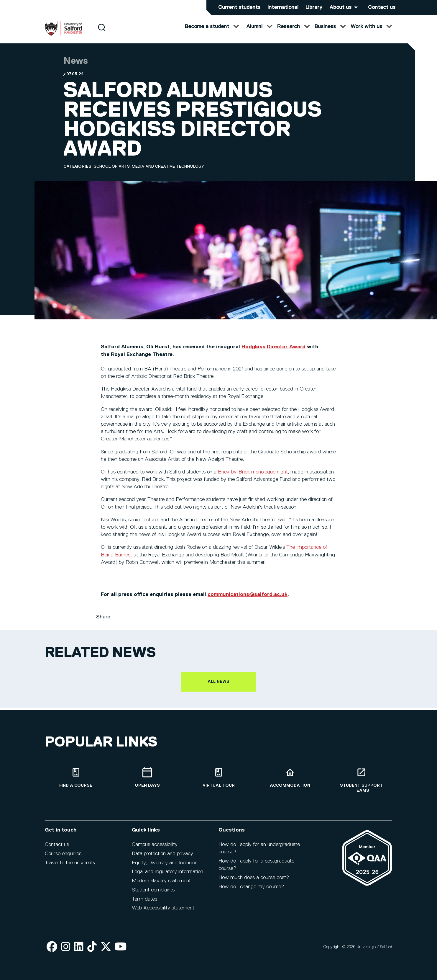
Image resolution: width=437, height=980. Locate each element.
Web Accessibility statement (163, 912)
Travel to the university (70, 867)
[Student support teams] (361, 784)
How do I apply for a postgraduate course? (256, 869)
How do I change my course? (251, 891)
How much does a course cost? (254, 881)
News (76, 67)
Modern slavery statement (161, 885)
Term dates (144, 903)
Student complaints (153, 894)
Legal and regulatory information (167, 876)
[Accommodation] (290, 781)
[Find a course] (76, 781)
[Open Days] (147, 781)
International (283, 7)
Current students (239, 7)
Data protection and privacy (162, 857)
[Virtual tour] (218, 781)
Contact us (382, 7)
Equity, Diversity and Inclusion (165, 867)
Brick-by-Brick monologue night (253, 478)
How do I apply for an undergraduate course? (259, 852)
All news (218, 687)
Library (314, 7)
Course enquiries (63, 857)
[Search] (102, 33)
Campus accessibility (155, 848)
